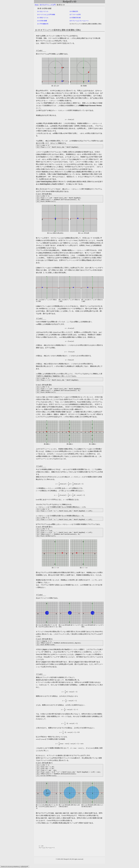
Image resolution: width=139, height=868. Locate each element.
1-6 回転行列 (74, 11)
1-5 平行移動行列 (43, 24)
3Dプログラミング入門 (48, 5)
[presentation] (61, 5)
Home (37, 5)
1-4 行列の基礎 (42, 21)
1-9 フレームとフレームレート (79, 21)
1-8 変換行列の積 (75, 18)
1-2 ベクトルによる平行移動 (46, 15)
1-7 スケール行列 (75, 15)
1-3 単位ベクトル (43, 18)
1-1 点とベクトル (43, 11)
